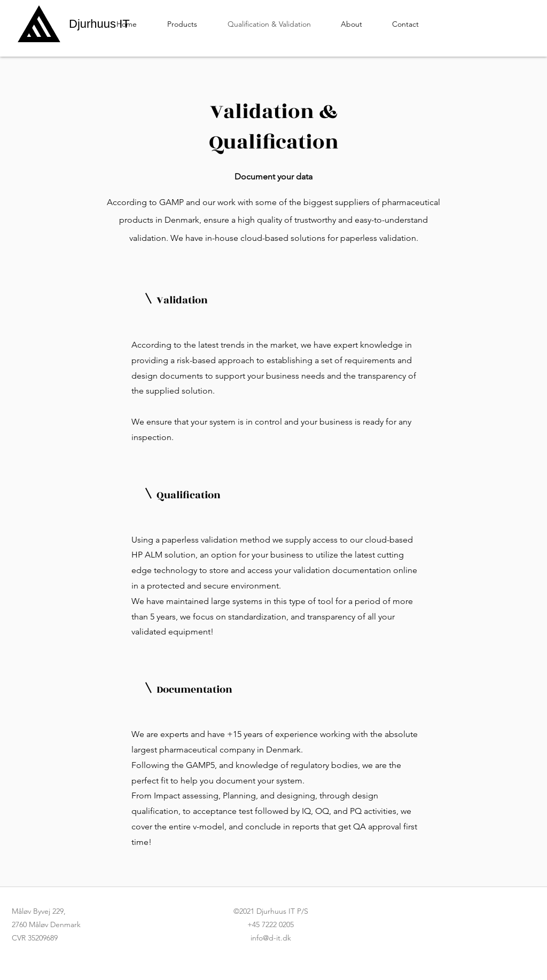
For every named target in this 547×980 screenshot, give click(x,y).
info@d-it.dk (271, 938)
